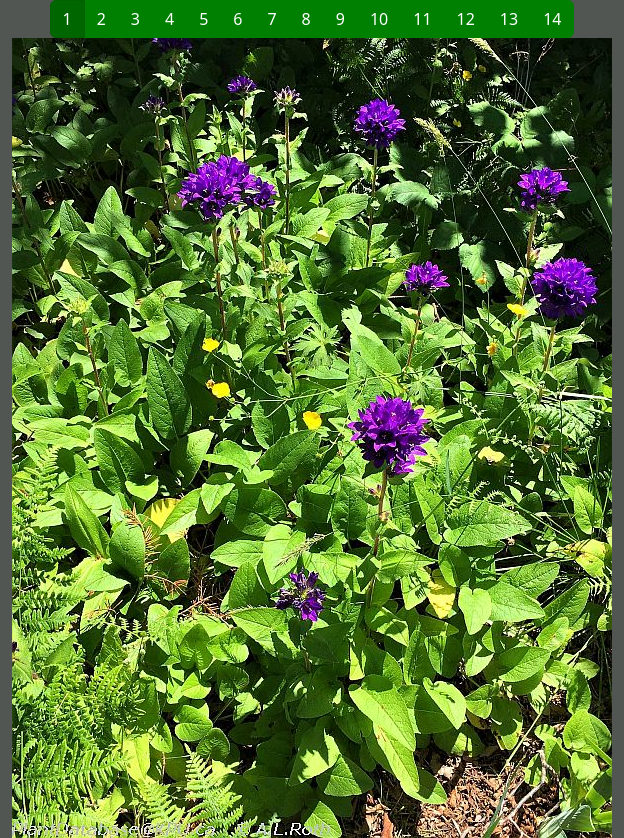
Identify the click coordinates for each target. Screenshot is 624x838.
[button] (162, 438)
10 (379, 19)
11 (422, 19)
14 (552, 19)
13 (509, 19)
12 (466, 19)
